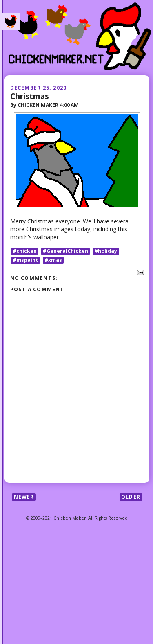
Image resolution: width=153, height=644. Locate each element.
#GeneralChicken (65, 251)
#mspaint (25, 260)
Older (131, 497)
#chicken (25, 251)
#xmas (53, 260)
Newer (24, 497)
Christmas (30, 96)
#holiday (106, 251)
